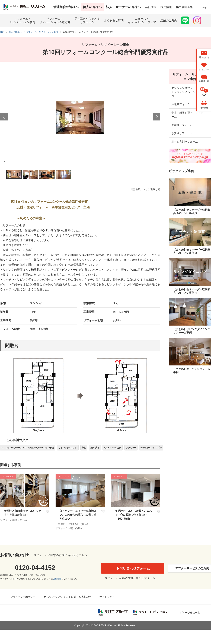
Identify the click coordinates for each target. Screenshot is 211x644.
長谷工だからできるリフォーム (87, 20)
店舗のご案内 (169, 20)
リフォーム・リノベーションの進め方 (55, 20)
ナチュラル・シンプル (14, 457)
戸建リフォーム (181, 99)
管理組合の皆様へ (66, 7)
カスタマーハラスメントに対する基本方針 (67, 611)
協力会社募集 (184, 7)
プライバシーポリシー (23, 611)
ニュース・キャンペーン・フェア (142, 20)
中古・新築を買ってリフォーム (190, 108)
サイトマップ (107, 611)
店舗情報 (57, 593)
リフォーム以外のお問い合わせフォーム (129, 592)
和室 (98, 449)
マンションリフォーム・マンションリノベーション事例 (32, 449)
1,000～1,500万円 (131, 449)
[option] (80, 117)
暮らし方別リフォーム (185, 133)
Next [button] (156, 117)
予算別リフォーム (182, 124)
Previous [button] (4, 117)
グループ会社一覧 (190, 627)
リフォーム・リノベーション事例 (23, 20)
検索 (204, 10)
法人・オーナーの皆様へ (123, 7)
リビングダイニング (79, 449)
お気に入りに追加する (146, 190)
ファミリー (152, 449)
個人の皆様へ (92, 7)
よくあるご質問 (114, 20)
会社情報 (151, 7)
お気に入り (47, 522)
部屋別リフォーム (182, 116)
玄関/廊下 (110, 449)
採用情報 (166, 7)
